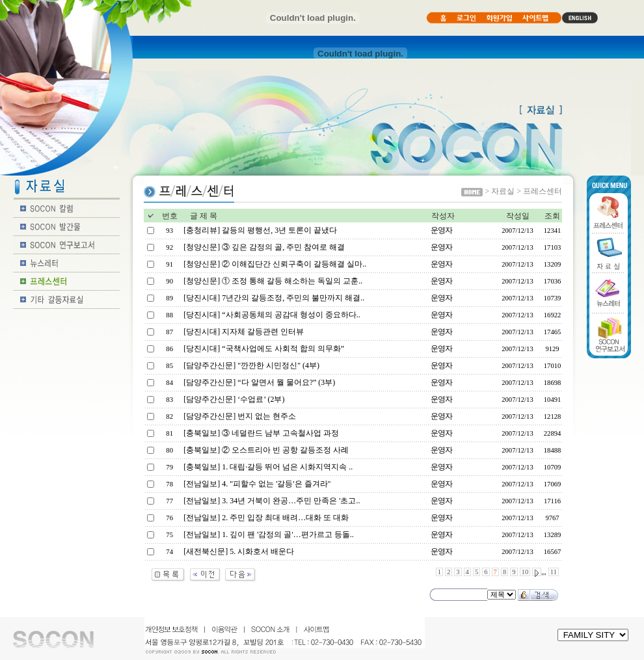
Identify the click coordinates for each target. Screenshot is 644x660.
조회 (552, 216)
